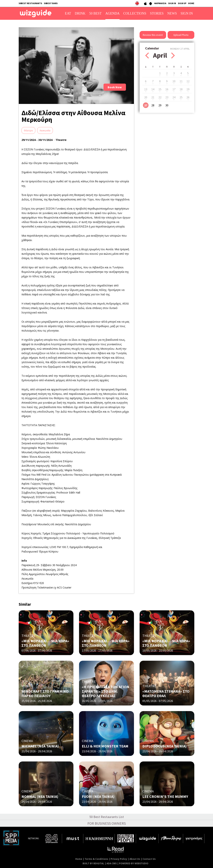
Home (79, 859)
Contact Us (149, 859)
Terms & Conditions (96, 859)
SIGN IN (172, 3)
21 (153, 97)
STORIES (157, 13)
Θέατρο (28, 130)
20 (146, 97)
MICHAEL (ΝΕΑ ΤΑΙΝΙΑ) (40, 746)
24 (174, 97)
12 (188, 81)
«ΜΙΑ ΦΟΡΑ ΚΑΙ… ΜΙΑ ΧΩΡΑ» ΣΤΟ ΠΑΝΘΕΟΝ (45, 643)
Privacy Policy (119, 859)
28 (153, 105)
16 (167, 89)
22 (160, 97)
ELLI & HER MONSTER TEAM (105, 746)
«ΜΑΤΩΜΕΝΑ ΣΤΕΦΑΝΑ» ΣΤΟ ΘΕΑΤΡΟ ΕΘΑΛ (166, 693)
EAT (68, 13)
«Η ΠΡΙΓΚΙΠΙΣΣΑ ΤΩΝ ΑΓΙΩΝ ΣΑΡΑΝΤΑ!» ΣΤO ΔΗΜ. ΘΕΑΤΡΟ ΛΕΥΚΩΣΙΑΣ (106, 691)
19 (188, 89)
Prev (147, 56)
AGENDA (112, 13)
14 (153, 89)
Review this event (153, 35)
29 (160, 105)
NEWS (172, 13)
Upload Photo (181, 35)
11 (181, 81)
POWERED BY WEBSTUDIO (134, 863)
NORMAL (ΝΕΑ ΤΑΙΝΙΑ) (40, 796)
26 (188, 97)
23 (167, 97)
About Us (135, 859)
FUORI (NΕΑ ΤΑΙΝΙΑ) (98, 796)
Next (173, 56)
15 (160, 89)
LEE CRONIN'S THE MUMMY (165, 796)
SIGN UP (182, 3)
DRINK (80, 13)
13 (146, 89)
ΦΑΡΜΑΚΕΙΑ (160, 3)
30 (167, 105)
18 (181, 89)
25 (181, 97)
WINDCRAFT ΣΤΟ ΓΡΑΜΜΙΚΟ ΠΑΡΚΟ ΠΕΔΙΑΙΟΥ (45, 693)
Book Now (115, 87)
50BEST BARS (51, 3)
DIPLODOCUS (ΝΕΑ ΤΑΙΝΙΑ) (165, 746)
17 (174, 89)
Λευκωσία (45, 130)
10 (174, 81)
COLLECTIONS (135, 13)
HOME (191, 3)
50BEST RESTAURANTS (30, 3)
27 (146, 105)
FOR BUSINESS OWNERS (107, 823)
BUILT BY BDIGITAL (93, 863)
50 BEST (95, 13)
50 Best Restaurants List (107, 817)
